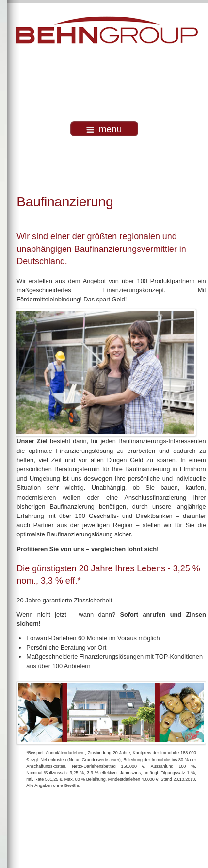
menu (104, 129)
